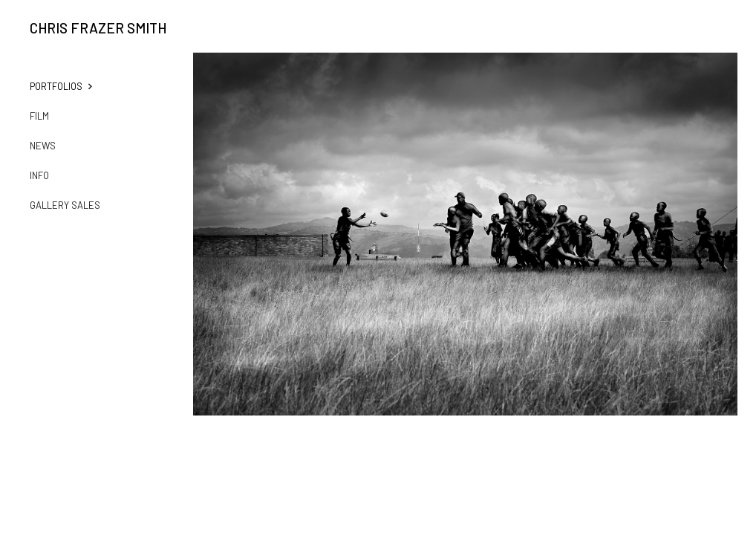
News (43, 146)
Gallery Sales (65, 205)
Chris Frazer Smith (98, 28)
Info (39, 175)
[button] (71, 86)
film (39, 116)
